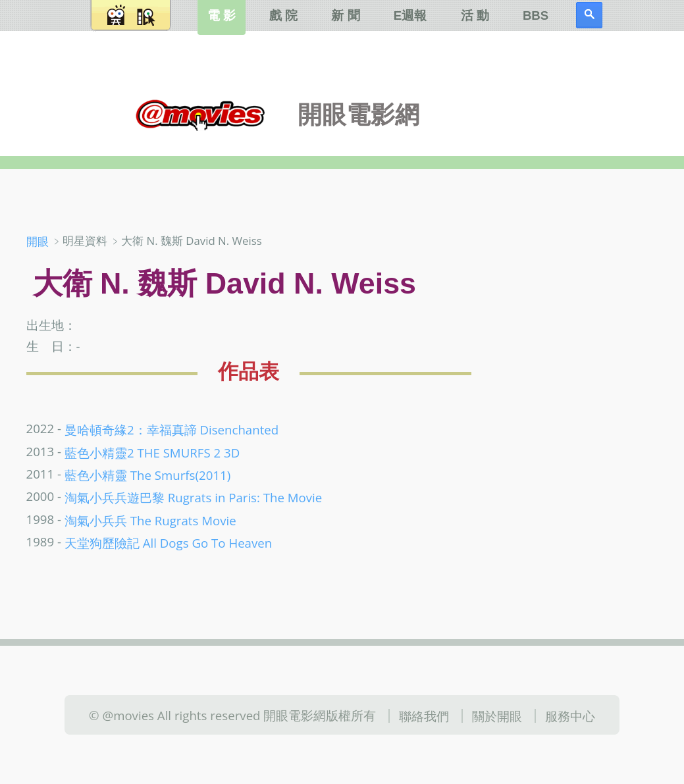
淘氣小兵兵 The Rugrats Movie (150, 520)
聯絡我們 (424, 716)
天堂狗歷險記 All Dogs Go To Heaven (168, 543)
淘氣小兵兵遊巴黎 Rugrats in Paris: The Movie (193, 497)
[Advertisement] (585, 309)
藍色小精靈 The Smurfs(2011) (147, 475)
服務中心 (570, 716)
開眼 (38, 241)
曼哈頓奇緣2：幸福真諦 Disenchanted (171, 430)
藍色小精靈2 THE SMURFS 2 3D (152, 452)
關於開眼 (497, 716)
